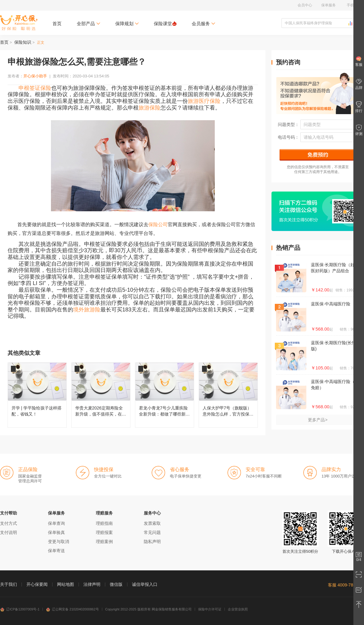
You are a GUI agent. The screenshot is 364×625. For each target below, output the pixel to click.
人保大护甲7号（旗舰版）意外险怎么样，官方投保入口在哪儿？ (228, 395)
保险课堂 (165, 24)
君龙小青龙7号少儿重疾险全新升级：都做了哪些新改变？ (165, 395)
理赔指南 (104, 523)
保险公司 (158, 224)
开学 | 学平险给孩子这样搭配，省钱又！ (37, 395)
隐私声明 (152, 542)
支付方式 (8, 523)
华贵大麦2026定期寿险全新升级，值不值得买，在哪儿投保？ (101, 395)
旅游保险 (150, 108)
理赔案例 (104, 542)
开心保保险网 (19, 23)
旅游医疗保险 (204, 101)
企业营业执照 (238, 609)
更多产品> (318, 420)
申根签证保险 (35, 88)
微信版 (116, 584)
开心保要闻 (37, 584)
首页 (57, 24)
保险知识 (23, 42)
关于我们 (8, 584)
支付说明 (8, 532)
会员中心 (305, 5)
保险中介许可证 (210, 609)
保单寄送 (56, 551)
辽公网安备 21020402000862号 (72, 609)
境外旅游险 (87, 310)
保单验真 (56, 532)
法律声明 (92, 584)
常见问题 (152, 532)
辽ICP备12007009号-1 (20, 609)
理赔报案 (104, 532)
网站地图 (66, 584)
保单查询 (56, 523)
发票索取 (152, 523)
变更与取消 (59, 542)
